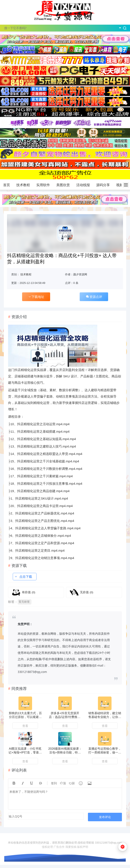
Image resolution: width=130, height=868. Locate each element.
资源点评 (94, 297)
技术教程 (23, 185)
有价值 (28, 592)
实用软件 (43, 185)
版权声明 (83, 847)
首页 (7, 185)
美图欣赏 (63, 185)
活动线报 (83, 185)
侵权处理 (47, 847)
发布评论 (105, 817)
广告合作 (59, 847)
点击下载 (23, 577)
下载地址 (36, 297)
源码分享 (103, 185)
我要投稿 (71, 847)
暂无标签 (24, 602)
